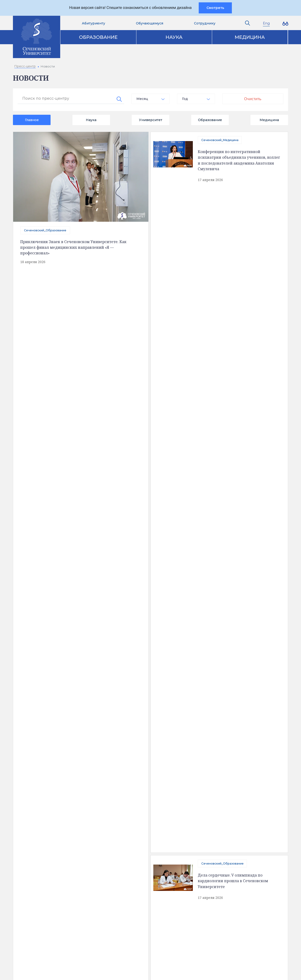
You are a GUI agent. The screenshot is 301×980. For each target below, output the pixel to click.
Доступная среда (39, 822)
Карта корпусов (153, 795)
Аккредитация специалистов (142, 822)
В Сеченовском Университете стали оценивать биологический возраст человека (95, 374)
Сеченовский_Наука (217, 642)
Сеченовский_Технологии (44, 630)
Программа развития (136, 846)
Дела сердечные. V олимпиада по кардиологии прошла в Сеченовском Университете (233, 214)
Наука (174, 37)
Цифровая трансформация (141, 838)
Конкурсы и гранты (228, 846)
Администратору (138, 949)
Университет (151, 120)
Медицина (250, 37)
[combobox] (150, 99)
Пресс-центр (223, 814)
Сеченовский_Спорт (79, 408)
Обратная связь (37, 846)
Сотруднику (205, 23)
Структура (32, 830)
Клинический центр (228, 822)
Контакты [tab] (106, 795)
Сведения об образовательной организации (61, 814)
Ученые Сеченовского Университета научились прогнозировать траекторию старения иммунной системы (236, 266)
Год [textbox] (185, 99)
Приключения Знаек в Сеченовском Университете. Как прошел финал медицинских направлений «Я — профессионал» (73, 247)
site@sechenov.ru (216, 919)
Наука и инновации (134, 830)
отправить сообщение (68, 493)
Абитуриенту (93, 23)
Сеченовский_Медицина (220, 140)
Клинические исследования (235, 830)
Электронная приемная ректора (145, 896)
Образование (98, 37)
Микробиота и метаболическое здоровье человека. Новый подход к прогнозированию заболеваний (237, 557)
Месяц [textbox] (142, 99)
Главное (32, 120)
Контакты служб (137, 882)
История (31, 838)
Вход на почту (135, 922)
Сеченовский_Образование (45, 230)
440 (82, 689)
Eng (266, 23)
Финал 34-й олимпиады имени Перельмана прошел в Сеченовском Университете (232, 608)
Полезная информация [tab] (51, 795)
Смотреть (215, 8)
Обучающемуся (150, 23)
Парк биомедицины (228, 838)
